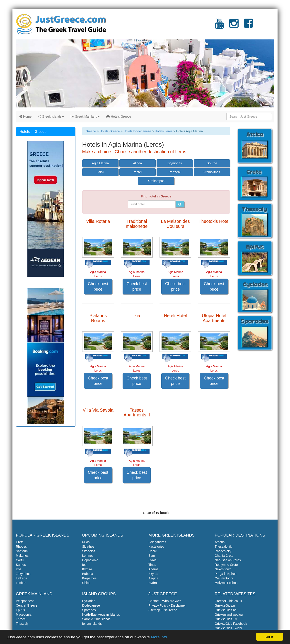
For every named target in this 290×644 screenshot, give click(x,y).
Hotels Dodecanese (137, 131)
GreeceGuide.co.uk (228, 601)
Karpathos (89, 578)
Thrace (21, 619)
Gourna (212, 163)
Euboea (88, 574)
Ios (84, 565)
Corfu (20, 560)
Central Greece (27, 605)
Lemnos (88, 556)
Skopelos (89, 551)
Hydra (153, 583)
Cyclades (89, 601)
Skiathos (88, 547)
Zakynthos (23, 574)
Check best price (98, 287)
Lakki (100, 172)
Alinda (137, 163)
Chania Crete (224, 556)
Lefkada (22, 578)
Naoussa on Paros (228, 560)
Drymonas (175, 163)
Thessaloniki (224, 547)
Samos (21, 565)
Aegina (153, 578)
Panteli (137, 172)
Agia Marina (100, 163)
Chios (86, 583)
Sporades (89, 610)
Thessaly (22, 624)
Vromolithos (212, 172)
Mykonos (22, 556)
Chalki (153, 551)
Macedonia (24, 615)
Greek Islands (51, 117)
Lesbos (21, 583)
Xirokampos (156, 181)
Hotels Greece (119, 117)
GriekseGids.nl (225, 605)
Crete (20, 542)
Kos (19, 569)
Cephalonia (90, 560)
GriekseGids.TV (226, 619)
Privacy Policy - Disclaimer (167, 605)
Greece (91, 131)
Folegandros (157, 542)
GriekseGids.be (226, 610)
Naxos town (223, 569)
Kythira (87, 569)
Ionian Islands (92, 624)
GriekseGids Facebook (231, 624)
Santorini (22, 551)
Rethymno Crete (226, 565)
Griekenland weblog (229, 615)
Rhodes (21, 547)
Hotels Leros (164, 131)
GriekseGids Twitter (229, 628)
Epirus (20, 610)
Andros (153, 569)
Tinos (152, 565)
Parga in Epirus (226, 574)
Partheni (175, 172)
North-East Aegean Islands (101, 615)
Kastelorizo (156, 547)
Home (25, 117)
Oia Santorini (224, 578)
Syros (152, 560)
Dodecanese (91, 605)
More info (159, 637)
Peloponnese (25, 601)
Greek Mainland (85, 117)
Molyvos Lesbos (226, 583)
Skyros (153, 574)
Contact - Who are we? (165, 601)
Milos (86, 542)
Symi (152, 556)
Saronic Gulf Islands (96, 619)
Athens (220, 542)
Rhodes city (223, 551)
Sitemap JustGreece (163, 610)
